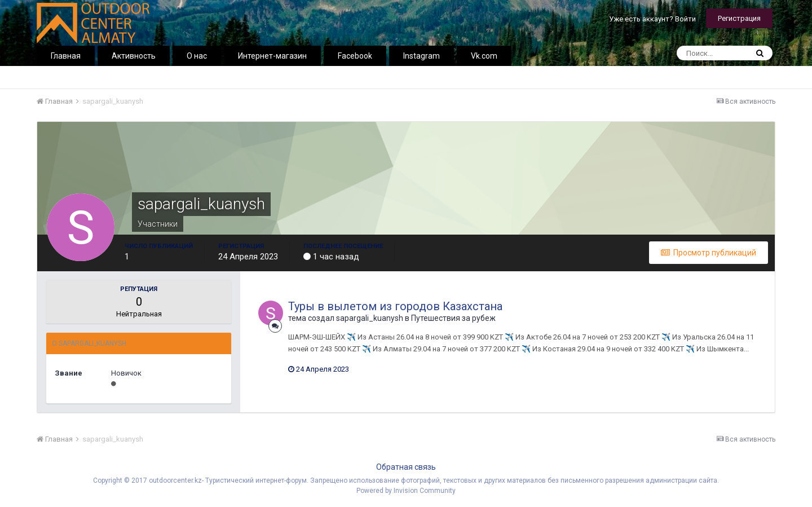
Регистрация (739, 18)
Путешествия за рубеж (453, 318)
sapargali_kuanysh (370, 318)
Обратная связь (406, 467)
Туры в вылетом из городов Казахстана (395, 306)
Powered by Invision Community (406, 491)
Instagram (422, 56)
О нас (197, 56)
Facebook (355, 56)
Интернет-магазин (272, 56)
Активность (134, 56)
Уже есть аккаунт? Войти (652, 19)
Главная (66, 56)
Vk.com (484, 56)
